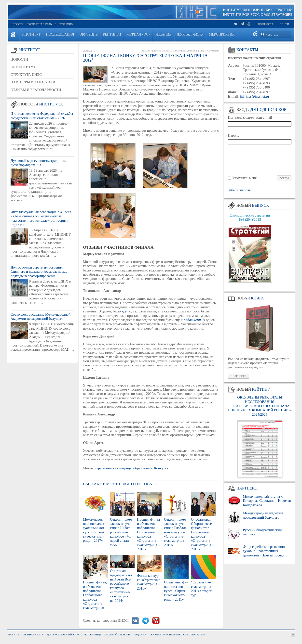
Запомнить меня (244, 178)
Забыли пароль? (240, 190)
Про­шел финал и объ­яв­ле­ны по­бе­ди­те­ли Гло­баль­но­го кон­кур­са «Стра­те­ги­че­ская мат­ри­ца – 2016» (148, 534)
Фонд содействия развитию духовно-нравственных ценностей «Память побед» (264, 551)
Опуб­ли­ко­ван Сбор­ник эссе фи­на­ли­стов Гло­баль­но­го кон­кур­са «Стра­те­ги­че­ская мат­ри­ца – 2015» (202, 534)
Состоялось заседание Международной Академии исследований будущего (41, 316)
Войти (284, 24)
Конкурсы (162, 468)
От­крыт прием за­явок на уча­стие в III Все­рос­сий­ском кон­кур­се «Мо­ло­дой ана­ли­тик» (121, 532)
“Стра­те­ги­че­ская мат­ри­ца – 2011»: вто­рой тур (202, 589)
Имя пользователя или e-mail (250, 117)
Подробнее (239, 376)
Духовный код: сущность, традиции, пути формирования (38, 163)
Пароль (233, 135)
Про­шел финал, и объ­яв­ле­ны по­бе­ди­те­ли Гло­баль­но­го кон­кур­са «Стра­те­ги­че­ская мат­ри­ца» (95, 595)
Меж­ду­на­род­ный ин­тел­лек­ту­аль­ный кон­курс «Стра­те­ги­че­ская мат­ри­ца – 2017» (94, 530)
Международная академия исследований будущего (263, 515)
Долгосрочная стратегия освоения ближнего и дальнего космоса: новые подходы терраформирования (39, 272)
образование (143, 468)
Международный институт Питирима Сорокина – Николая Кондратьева (267, 501)
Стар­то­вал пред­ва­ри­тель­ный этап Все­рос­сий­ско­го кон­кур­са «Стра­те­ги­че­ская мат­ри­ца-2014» (121, 586)
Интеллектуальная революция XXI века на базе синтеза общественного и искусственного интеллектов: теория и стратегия (41, 218)
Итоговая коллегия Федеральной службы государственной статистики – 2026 (42, 116)
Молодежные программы (204, 51)
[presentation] (260, 160)
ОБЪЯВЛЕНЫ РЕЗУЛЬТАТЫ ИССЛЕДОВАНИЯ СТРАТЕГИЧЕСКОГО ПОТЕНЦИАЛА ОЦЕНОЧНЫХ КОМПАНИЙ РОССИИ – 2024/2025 (260, 406)
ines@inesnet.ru (257, 96)
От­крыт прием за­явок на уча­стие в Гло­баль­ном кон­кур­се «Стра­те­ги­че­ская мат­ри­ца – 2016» (176, 532)
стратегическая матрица (113, 468)
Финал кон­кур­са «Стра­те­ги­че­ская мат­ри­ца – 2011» (149, 582)
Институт (147, 51)
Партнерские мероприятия (171, 51)
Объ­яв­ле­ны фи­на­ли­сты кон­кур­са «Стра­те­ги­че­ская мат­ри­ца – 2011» (176, 591)
